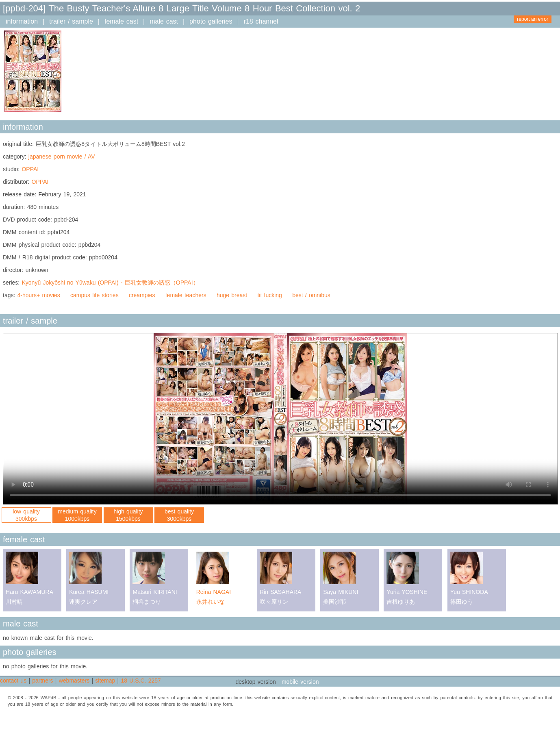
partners (42, 681)
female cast (121, 21)
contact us (13, 681)
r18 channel (261, 21)
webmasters (74, 681)
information (22, 21)
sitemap (105, 681)
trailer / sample (71, 21)
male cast (164, 21)
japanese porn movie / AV (62, 157)
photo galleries (211, 21)
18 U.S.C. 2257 (141, 681)
